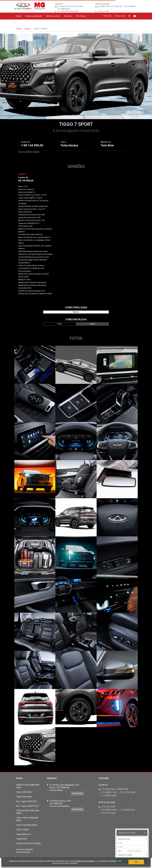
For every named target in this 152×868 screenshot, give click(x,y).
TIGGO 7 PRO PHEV (24, 792)
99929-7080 (74, 11)
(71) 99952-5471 (117, 6)
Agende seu (107, 144)
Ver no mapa (77, 793)
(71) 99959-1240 (64, 6)
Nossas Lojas (120, 16)
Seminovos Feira (53, 16)
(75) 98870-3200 (104, 6)
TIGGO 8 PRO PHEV (24, 797)
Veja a (69, 144)
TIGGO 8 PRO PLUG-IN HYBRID (29, 844)
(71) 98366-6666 (64, 9)
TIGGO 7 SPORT (23, 830)
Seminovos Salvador (34, 16)
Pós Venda (82, 16)
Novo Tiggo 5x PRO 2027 (26, 801)
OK (136, 862)
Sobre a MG (107, 16)
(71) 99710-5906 (77, 6)
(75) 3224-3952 (104, 11)
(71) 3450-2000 (63, 11)
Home (19, 29)
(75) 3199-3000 (130, 6)
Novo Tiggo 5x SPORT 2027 (28, 806)
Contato (20, 23)
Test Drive (68, 16)
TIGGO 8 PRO (22, 839)
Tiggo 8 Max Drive (24, 834)
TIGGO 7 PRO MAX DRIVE (27, 825)
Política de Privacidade (85, 861)
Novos (19, 16)
